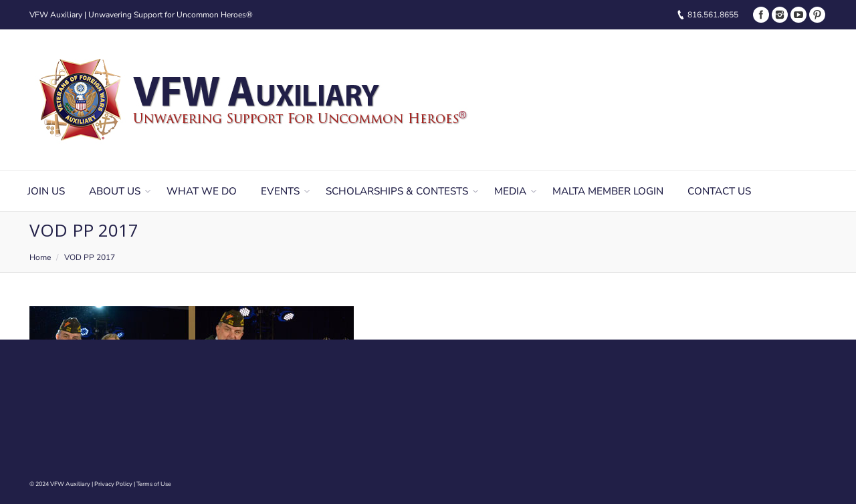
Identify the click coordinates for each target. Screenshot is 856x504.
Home (40, 257)
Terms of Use (154, 484)
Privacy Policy (113, 484)
